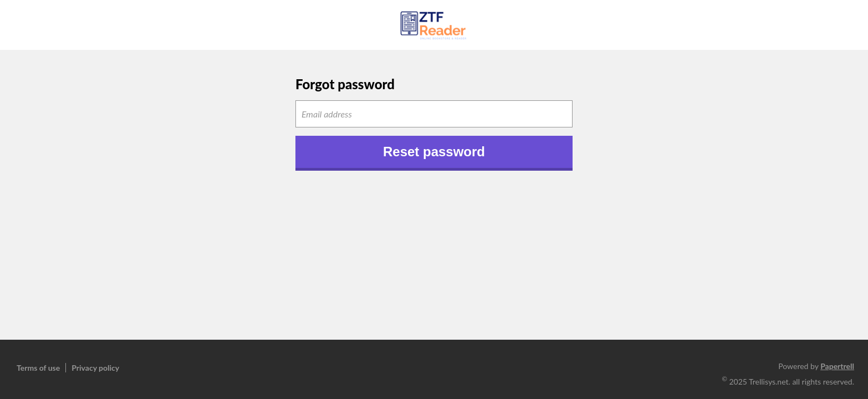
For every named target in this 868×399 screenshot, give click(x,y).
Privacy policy (95, 368)
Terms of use (38, 368)
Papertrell (837, 366)
